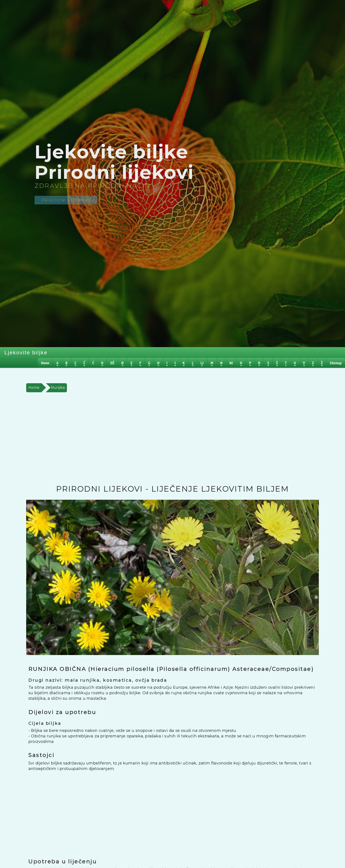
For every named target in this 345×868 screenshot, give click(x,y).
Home (34, 388)
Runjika (58, 388)
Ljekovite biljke (26, 353)
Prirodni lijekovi (66, 200)
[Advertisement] (156, 439)
